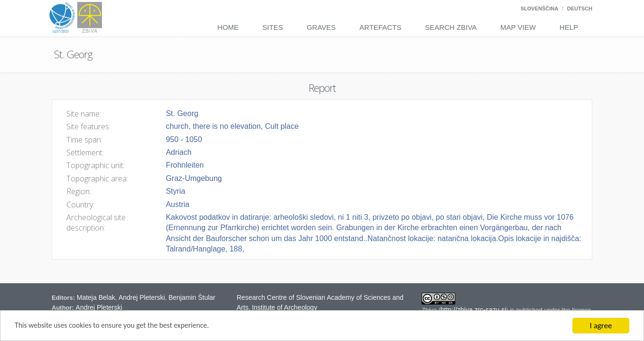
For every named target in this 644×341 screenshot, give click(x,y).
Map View (518, 27)
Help (569, 27)
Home (228, 27)
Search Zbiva (451, 27)
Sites (272, 27)
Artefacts (380, 27)
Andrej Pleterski (142, 297)
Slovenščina (539, 9)
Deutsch (580, 9)
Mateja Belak (96, 297)
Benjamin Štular (192, 297)
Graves (321, 27)
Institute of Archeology (285, 307)
